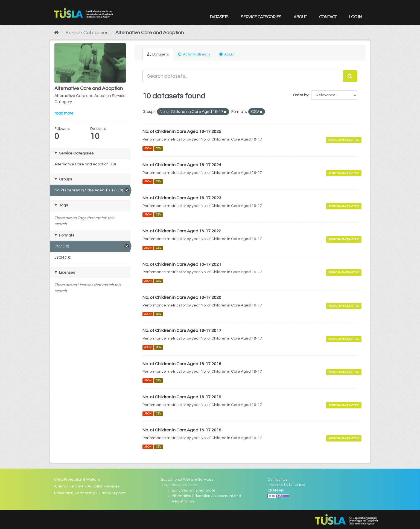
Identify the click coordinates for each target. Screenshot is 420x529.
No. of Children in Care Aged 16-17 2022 (182, 231)
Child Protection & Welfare (77, 480)
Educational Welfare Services (187, 480)
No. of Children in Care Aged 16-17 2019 (182, 397)
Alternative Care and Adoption (150, 33)
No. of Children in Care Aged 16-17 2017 (182, 331)
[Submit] (350, 76)
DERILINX (297, 485)
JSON (148, 148)
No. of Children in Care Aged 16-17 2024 (182, 165)
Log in (355, 17)
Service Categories (261, 17)
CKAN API (276, 490)
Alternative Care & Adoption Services (87, 486)
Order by (301, 95)
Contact (328, 17)
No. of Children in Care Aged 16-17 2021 (182, 264)
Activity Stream (194, 54)
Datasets (219, 17)
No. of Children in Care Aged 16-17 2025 (182, 131)
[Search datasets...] (243, 76)
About (300, 17)
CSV (159, 148)
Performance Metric (344, 140)
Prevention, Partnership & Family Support (90, 493)
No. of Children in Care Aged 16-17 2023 (182, 198)
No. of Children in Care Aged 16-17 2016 (182, 364)
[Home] (56, 33)
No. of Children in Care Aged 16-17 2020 (182, 297)
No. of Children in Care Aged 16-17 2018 (182, 430)
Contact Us (277, 480)
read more (64, 113)
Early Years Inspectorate (194, 490)
